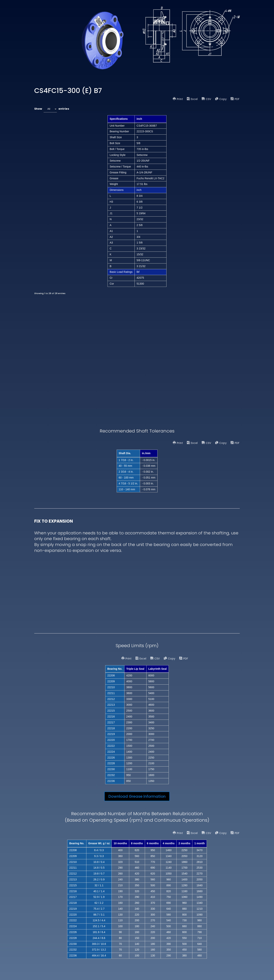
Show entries (52, 109)
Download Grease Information (137, 796)
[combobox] (50, 109)
